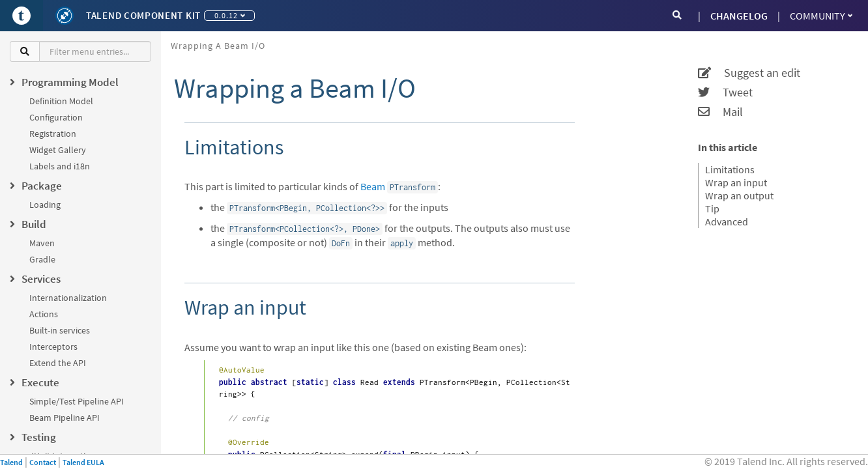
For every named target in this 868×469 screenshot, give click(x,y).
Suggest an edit (749, 73)
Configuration (56, 117)
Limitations (730, 169)
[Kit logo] (65, 16)
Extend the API (58, 363)
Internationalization (68, 298)
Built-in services (60, 330)
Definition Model (61, 101)
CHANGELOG (739, 16)
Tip (712, 208)
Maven (42, 243)
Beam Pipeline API (65, 418)
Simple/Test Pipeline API (77, 401)
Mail (720, 112)
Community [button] (821, 16)
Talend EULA (83, 462)
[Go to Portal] (22, 16)
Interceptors (53, 347)
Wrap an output (739, 195)
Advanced (727, 221)
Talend (11, 462)
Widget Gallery (58, 150)
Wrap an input (736, 182)
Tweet (725, 92)
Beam (373, 186)
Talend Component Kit (143, 15)
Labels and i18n (60, 166)
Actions (44, 314)
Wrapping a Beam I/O (218, 46)
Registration (53, 134)
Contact (43, 462)
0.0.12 (230, 15)
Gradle (42, 259)
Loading (45, 205)
